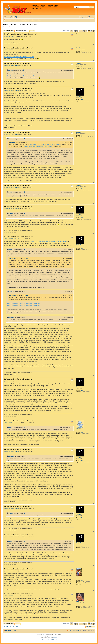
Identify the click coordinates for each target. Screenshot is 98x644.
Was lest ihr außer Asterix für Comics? (21, 25)
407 (81, 67)
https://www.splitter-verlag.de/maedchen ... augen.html (45, 145)
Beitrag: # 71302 (8, 36)
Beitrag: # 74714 (8, 423)
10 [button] (80, 31)
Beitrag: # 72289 (8, 91)
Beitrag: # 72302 (8, 209)
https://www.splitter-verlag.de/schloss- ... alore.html (19, 56)
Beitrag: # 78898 (8, 537)
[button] (71, 31)
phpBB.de (55, 638)
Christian (78, 63)
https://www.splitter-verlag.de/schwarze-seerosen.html (37, 147)
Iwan (77, 577)
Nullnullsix (13, 259)
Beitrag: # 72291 (8, 187)
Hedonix (78, 48)
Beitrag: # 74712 (8, 381)
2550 (82, 580)
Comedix (12, 27)
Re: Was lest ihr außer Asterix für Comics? (20, 34)
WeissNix (78, 96)
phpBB (44, 634)
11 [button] (83, 31)
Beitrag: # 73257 (8, 239)
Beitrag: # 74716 (8, 452)
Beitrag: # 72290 (8, 134)
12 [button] (86, 31)
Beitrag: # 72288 (8, 66)
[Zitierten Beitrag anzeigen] (24, 70)
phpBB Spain (51, 636)
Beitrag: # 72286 (8, 50)
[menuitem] (15, 17)
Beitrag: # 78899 (8, 571)
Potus (77, 602)
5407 (82, 100)
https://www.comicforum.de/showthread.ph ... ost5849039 (23, 305)
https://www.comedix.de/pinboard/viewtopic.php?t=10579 (48, 242)
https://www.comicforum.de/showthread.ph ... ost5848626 (23, 303)
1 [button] (77, 31)
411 (81, 51)
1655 (82, 432)
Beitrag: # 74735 (8, 509)
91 (81, 605)
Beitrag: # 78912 (8, 596)
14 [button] (92, 31)
